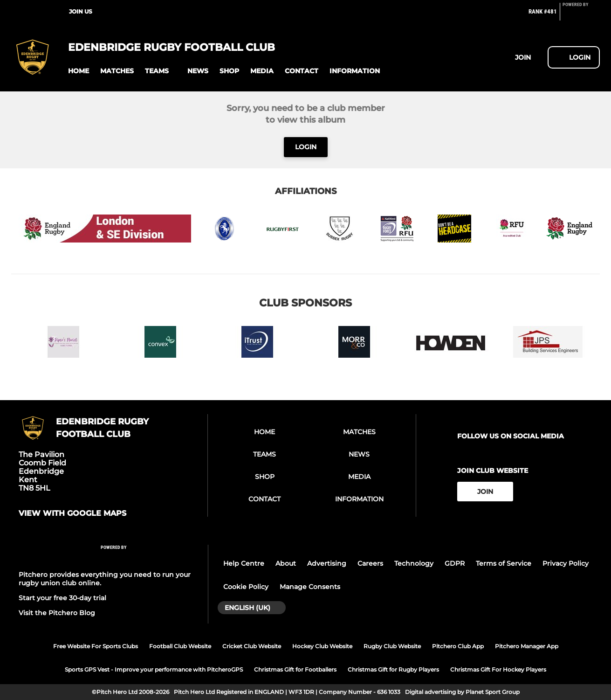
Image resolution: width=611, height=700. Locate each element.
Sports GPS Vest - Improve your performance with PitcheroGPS (154, 669)
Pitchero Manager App (527, 646)
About (286, 563)
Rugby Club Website (392, 646)
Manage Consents (310, 587)
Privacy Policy (566, 563)
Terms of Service (504, 563)
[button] (79, 71)
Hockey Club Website (322, 646)
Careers (370, 563)
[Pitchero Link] (581, 15)
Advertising (327, 563)
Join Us (81, 11)
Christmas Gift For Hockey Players (498, 669)
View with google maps (72, 513)
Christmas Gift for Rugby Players (393, 669)
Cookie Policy (246, 587)
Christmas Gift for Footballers (295, 669)
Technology (414, 563)
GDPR (455, 563)
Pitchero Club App (458, 646)
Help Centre (244, 563)
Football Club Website (180, 646)
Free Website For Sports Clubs (96, 646)
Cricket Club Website (252, 646)
